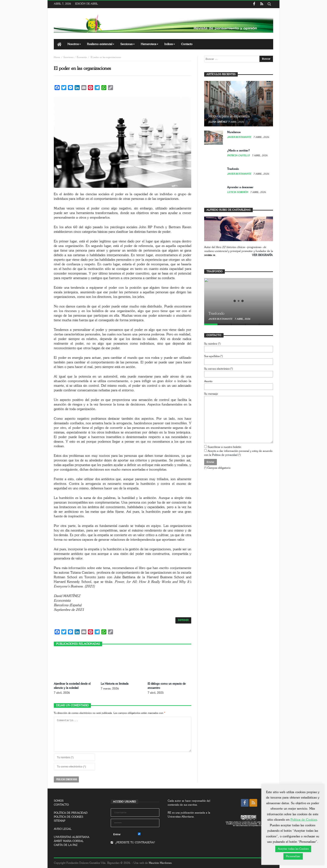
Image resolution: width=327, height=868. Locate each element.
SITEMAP (60, 821)
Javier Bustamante (239, 137)
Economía (82, 57)
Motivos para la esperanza (229, 116)
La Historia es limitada (115, 684)
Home (57, 57)
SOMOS (59, 801)
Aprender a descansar (240, 187)
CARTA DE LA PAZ (66, 845)
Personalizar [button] (293, 856)
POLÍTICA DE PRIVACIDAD (71, 813)
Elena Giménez (218, 122)
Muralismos (234, 132)
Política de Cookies (304, 820)
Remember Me (149, 834)
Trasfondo (233, 169)
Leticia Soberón (238, 192)
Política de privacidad (225, 455)
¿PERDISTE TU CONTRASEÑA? (133, 843)
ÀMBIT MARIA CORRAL (69, 841)
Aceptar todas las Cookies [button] (293, 849)
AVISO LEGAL (63, 829)
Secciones (68, 57)
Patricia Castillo (239, 156)
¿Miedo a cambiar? (238, 151)
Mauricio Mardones (160, 863)
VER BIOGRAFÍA (262, 255)
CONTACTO (61, 805)
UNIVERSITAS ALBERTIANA (72, 837)
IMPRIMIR (183, 620)
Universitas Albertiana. (181, 817)
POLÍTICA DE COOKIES (69, 817)
